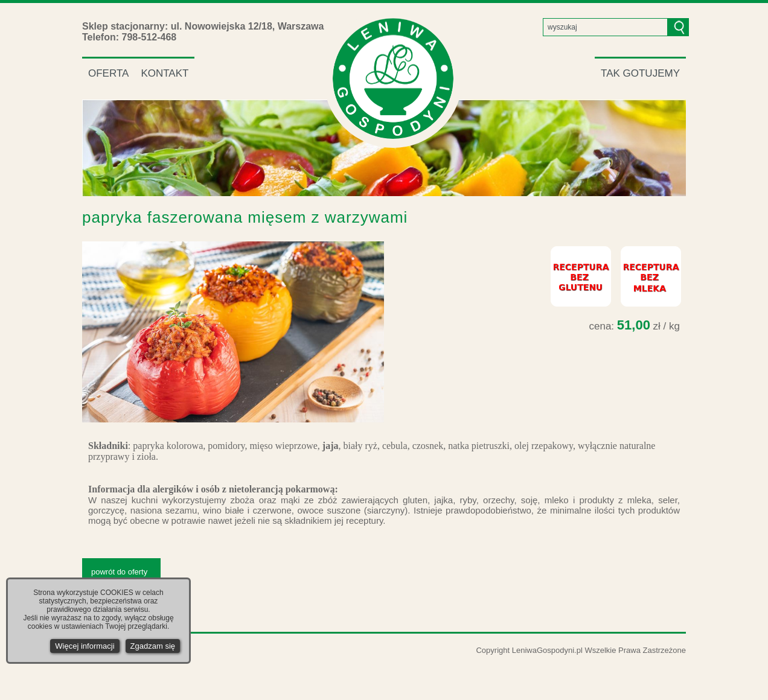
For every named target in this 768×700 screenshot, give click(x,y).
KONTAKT (165, 73)
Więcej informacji (85, 646)
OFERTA (108, 73)
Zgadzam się (153, 646)
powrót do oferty (119, 572)
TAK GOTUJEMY (640, 73)
